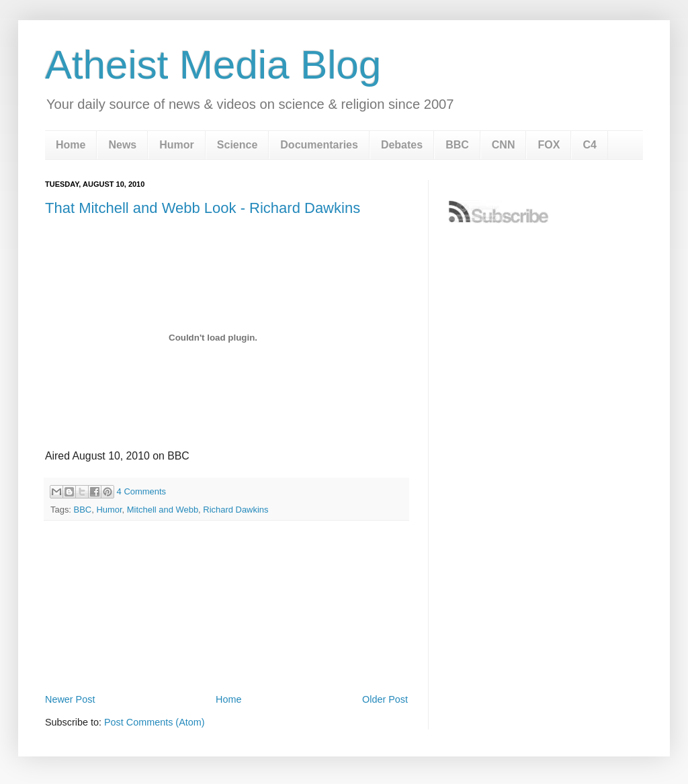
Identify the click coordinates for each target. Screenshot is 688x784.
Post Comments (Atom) (155, 722)
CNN (504, 145)
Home (71, 145)
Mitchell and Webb (163, 510)
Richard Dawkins (235, 510)
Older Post (385, 699)
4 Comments (141, 491)
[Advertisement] (226, 653)
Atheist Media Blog (213, 65)
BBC (457, 145)
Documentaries (319, 145)
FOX (549, 145)
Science (237, 145)
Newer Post (70, 699)
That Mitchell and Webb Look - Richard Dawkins (203, 208)
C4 (589, 145)
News (122, 145)
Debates (402, 145)
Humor (177, 145)
